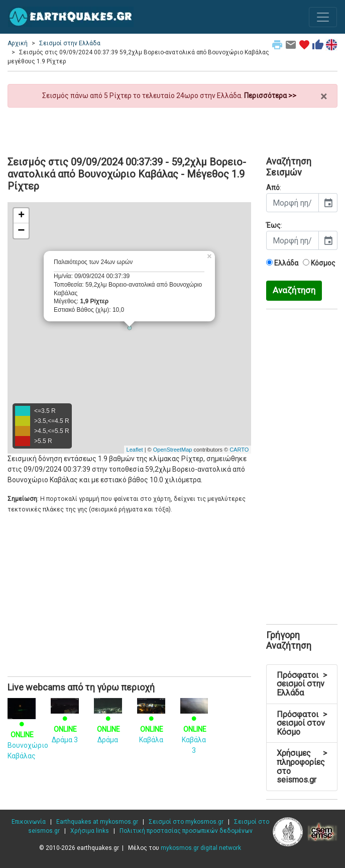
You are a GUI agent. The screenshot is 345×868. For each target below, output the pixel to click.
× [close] (324, 97)
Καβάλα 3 (194, 728)
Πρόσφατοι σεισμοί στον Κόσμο (302, 723)
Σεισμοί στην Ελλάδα (70, 43)
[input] (293, 203)
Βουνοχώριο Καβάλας (28, 731)
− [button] (21, 231)
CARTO (239, 450)
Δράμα (108, 722)
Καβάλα (151, 722)
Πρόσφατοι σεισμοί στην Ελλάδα (302, 684)
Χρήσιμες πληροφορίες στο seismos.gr (302, 766)
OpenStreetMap (173, 450)
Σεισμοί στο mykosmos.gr (186, 822)
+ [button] (21, 216)
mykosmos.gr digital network (201, 848)
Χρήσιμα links (90, 831)
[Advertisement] (172, 128)
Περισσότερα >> (270, 96)
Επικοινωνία (29, 822)
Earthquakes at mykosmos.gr (97, 822)
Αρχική (18, 43)
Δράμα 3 (65, 722)
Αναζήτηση (294, 290)
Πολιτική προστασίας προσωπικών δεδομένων (186, 831)
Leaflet (135, 450)
